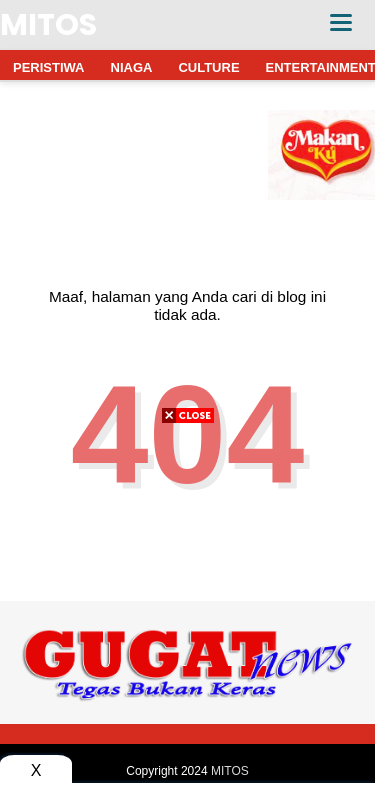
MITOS (48, 25)
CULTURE (208, 67)
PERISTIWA (49, 67)
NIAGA (132, 67)
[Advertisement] (187, 610)
